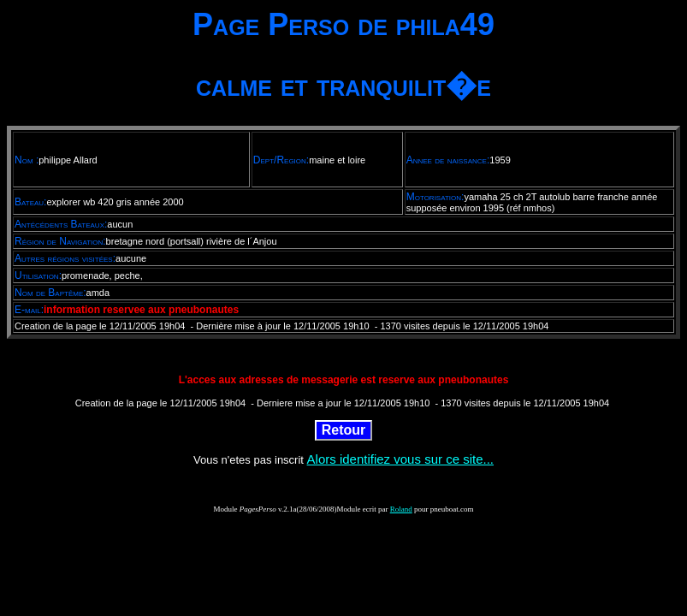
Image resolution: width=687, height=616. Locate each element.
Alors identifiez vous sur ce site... (400, 459)
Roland (401, 509)
